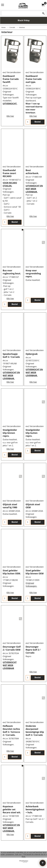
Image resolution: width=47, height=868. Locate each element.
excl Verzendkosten (12, 73)
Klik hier (10, 111)
